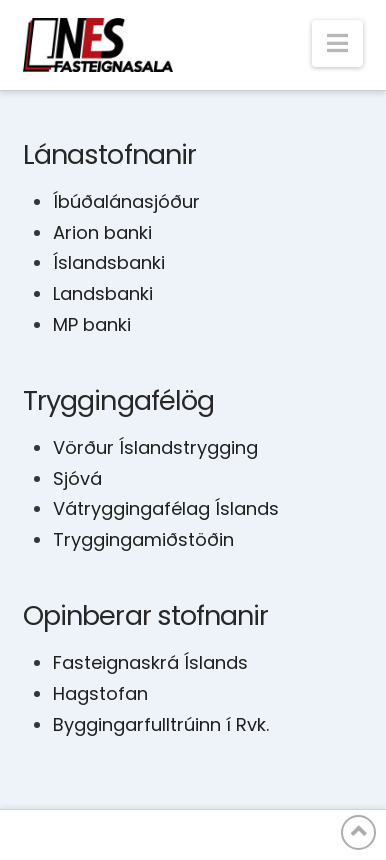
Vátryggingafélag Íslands (166, 508)
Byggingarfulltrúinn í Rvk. (161, 724)
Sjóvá (77, 478)
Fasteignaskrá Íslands (150, 662)
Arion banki (102, 232)
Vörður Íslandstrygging (155, 447)
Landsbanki (103, 293)
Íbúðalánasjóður (126, 201)
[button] (337, 43)
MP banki (92, 324)
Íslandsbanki (109, 262)
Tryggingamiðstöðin (143, 539)
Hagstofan (100, 693)
